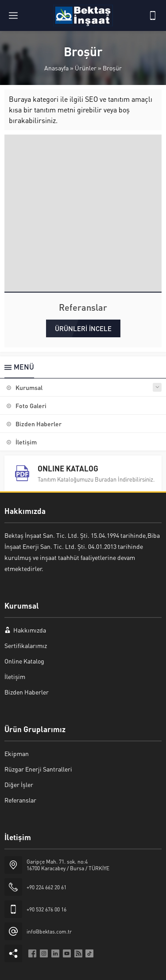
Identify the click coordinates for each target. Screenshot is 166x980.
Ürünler (86, 68)
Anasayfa (56, 68)
